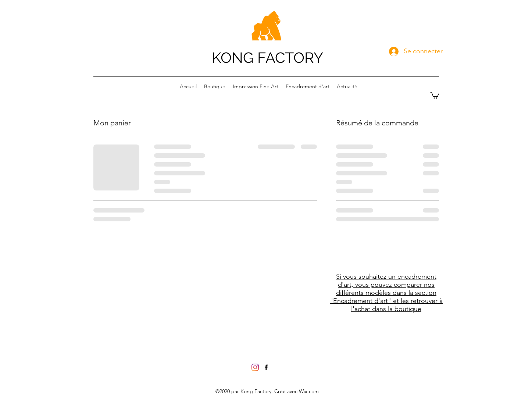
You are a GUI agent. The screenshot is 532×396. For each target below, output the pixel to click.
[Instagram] (255, 367)
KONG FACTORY (267, 58)
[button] (435, 95)
